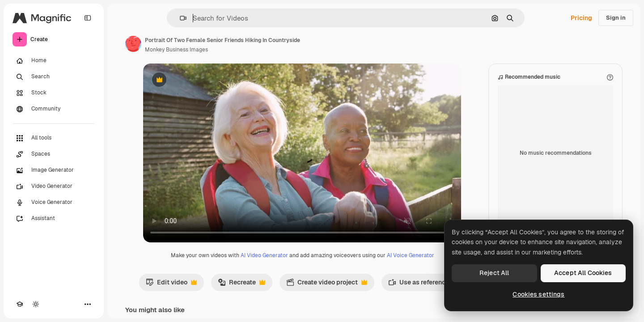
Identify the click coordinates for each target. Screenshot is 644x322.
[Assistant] (54, 219)
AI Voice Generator (411, 255)
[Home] (54, 61)
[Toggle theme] (36, 304)
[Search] (54, 77)
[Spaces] (54, 154)
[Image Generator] (54, 170)
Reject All (494, 273)
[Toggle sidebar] (88, 18)
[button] (180, 18)
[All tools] (54, 138)
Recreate (241, 284)
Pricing (581, 18)
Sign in (616, 18)
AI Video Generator (264, 255)
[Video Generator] (54, 186)
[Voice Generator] (54, 203)
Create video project (327, 284)
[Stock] (54, 93)
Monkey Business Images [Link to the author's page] (176, 50)
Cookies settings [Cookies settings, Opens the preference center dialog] (538, 294)
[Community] (54, 109)
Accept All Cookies (583, 273)
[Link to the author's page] (133, 44)
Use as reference (423, 284)
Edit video (171, 284)
